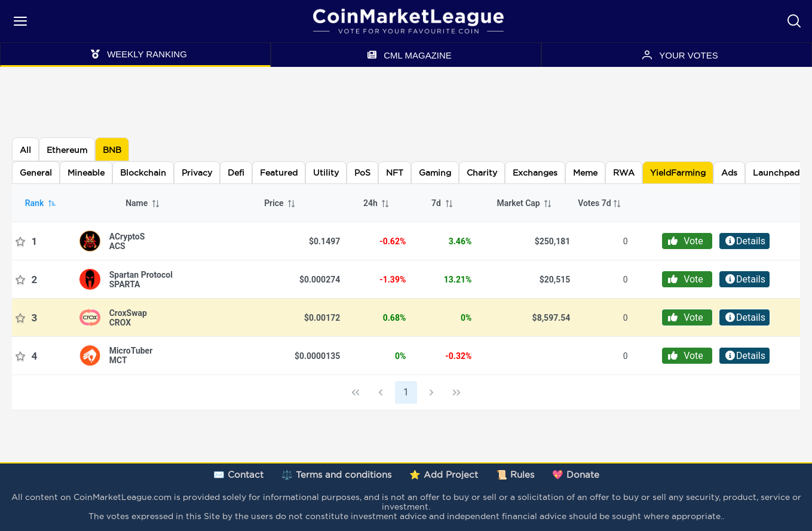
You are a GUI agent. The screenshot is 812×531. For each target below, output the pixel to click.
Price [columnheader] (280, 203)
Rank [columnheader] (41, 203)
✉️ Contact (238, 475)
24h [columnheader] (377, 203)
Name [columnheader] (143, 203)
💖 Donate (576, 475)
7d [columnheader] (442, 203)
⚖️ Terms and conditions (336, 475)
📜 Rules (515, 475)
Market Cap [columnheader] (525, 203)
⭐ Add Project (444, 475)
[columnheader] (603, 203)
